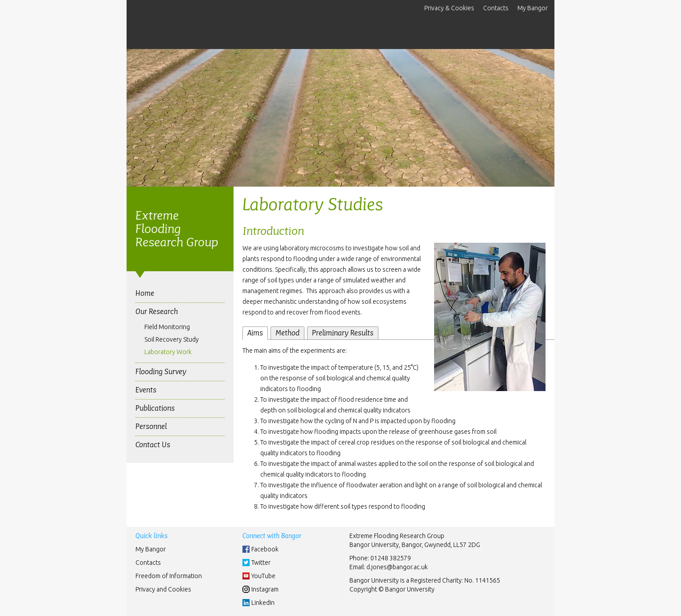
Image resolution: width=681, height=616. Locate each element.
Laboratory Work (168, 352)
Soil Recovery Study (172, 339)
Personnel (151, 426)
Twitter (261, 563)
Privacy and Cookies (163, 589)
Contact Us (153, 445)
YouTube (263, 576)
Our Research (157, 312)
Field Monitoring (167, 327)
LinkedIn (263, 603)
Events (146, 390)
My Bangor (533, 8)
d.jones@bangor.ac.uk (397, 567)
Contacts (496, 8)
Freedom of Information (169, 576)
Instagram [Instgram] (265, 589)
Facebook (265, 549)
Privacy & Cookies (449, 8)
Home (145, 293)
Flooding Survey (161, 372)
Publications (155, 408)
